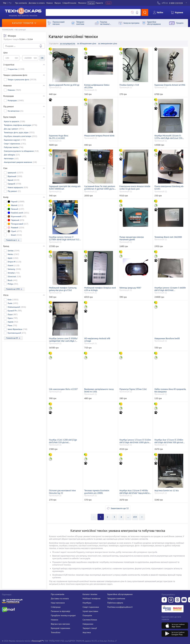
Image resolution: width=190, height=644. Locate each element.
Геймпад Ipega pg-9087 (130, 288)
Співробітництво (69, 3)
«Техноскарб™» (38, 641)
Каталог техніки (90, 594)
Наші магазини (58, 603)
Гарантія (100, 3)
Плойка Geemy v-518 (129, 85)
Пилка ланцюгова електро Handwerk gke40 (132, 238)
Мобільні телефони (91, 598)
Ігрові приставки (90, 611)
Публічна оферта (115, 603)
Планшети (87, 615)
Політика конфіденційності (120, 607)
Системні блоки (90, 620)
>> (128, 517)
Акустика (87, 632)
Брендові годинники (61, 628)
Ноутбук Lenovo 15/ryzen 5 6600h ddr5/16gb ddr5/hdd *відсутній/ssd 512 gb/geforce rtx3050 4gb (170, 289)
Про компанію (58, 594)
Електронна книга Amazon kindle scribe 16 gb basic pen (135, 188)
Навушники (88, 624)
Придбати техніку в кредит (63, 615)
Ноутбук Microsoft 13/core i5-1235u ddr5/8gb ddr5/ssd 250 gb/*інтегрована (168, 137)
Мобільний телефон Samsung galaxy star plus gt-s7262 (63, 289)
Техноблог (56, 632)
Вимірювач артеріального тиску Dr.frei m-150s (99, 390)
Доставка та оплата (37, 3)
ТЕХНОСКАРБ (8, 30)
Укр (5, 3)
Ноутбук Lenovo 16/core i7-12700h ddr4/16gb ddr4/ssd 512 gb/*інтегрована (64, 238)
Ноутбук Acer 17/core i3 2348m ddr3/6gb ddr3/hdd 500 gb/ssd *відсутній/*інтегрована (169, 441)
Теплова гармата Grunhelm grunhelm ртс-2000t (97, 492)
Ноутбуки (87, 603)
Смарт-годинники (91, 607)
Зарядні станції (90, 628)
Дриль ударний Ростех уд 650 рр (64, 85)
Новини (50, 3)
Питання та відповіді (61, 611)
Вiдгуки (58, 3)
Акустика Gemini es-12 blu (167, 491)
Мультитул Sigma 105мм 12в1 (133, 389)
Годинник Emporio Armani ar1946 (170, 85)
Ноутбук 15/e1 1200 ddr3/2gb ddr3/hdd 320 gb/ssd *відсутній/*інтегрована (63, 441)
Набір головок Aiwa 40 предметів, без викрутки (170, 390)
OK (42, 58)
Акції (109, 3)
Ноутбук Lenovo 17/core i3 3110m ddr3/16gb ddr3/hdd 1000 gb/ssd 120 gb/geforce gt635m (135, 441)
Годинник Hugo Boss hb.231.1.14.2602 (59, 137)
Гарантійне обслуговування (120, 594)
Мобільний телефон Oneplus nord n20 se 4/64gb (100, 289)
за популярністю (68, 43)
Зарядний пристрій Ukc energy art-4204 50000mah (65, 188)
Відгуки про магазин (60, 624)
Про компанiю (21, 3)
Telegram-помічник (116, 598)
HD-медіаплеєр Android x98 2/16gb (97, 340)
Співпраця (56, 607)
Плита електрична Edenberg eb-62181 (169, 188)
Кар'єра (91, 3)
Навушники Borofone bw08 (167, 338)
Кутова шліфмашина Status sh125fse (97, 86)
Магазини (82, 3)
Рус (10, 3)
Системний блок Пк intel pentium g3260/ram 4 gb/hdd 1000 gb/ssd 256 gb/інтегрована (100, 188)
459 (135, 517)
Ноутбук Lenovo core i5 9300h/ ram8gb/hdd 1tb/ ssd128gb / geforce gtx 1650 (63, 340)
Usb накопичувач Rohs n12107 (63, 389)
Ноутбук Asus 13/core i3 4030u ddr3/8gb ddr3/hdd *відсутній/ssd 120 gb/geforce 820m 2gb (135, 492)
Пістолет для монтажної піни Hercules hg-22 (62, 492)
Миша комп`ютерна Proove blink (99, 136)
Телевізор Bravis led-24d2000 (168, 237)
